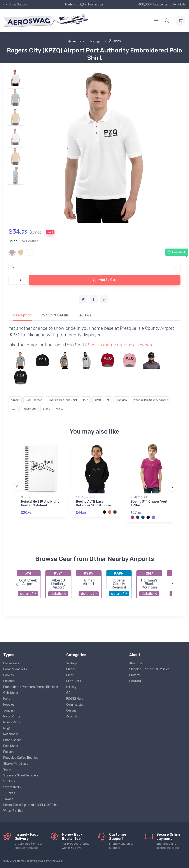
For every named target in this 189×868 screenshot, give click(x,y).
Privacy (135, 675)
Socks (8, 770)
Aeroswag (56, 861)
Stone (46, 409)
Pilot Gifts (74, 681)
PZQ (13, 409)
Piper (70, 675)
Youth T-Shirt (139, 497)
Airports (76, 41)
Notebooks (11, 734)
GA (68, 693)
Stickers (9, 781)
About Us (136, 663)
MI (108, 400)
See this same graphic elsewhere (121, 345)
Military (71, 687)
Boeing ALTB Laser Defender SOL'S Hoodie (93, 503)
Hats (7, 699)
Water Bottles (13, 811)
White (60, 409)
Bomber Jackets (15, 669)
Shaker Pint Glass (16, 764)
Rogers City (29, 409)
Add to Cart (105, 280)
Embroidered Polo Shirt (62, 400)
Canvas (9, 675)
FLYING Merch (76, 699)
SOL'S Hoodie (84, 497)
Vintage (72, 663)
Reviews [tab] (84, 315)
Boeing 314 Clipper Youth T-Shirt (150, 503)
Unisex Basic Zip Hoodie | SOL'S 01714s (30, 805)
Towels (8, 799)
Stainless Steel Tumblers (21, 775)
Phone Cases (12, 740)
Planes (71, 669)
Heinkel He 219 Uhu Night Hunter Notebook (40, 503)
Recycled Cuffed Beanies (21, 758)
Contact (135, 681)
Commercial (75, 705)
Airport (15, 400)
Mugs (7, 728)
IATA (86, 400)
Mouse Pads (12, 722)
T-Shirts (9, 793)
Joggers (9, 711)
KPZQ (115, 41)
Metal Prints (12, 716)
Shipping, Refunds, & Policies (149, 669)
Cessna (71, 711)
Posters (9, 752)
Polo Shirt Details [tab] (55, 315)
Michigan (121, 400)
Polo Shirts (11, 746)
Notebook (27, 497)
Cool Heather (34, 400)
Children (9, 681)
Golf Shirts (11, 693)
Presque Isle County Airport (150, 400)
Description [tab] (22, 315)
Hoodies (9, 705)
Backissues (11, 663)
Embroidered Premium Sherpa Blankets (31, 687)
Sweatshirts (12, 787)
